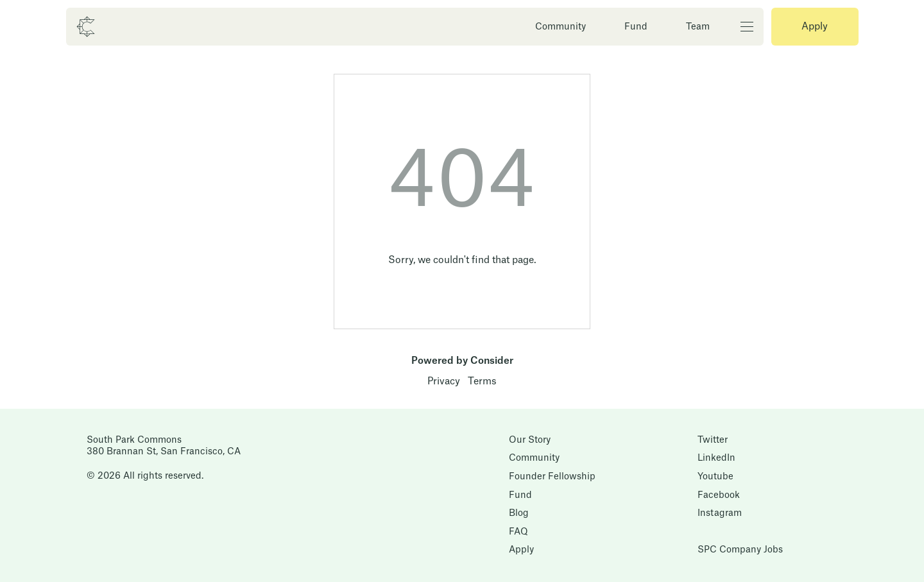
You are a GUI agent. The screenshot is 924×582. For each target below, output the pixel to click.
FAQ (518, 532)
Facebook (719, 495)
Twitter (713, 440)
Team (698, 27)
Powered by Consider (462, 361)
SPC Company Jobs (740, 550)
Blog (519, 513)
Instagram (720, 513)
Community (560, 27)
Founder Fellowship (552, 477)
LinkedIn (716, 458)
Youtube (715, 477)
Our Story (530, 440)
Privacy (444, 381)
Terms (482, 381)
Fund (636, 27)
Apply (815, 27)
